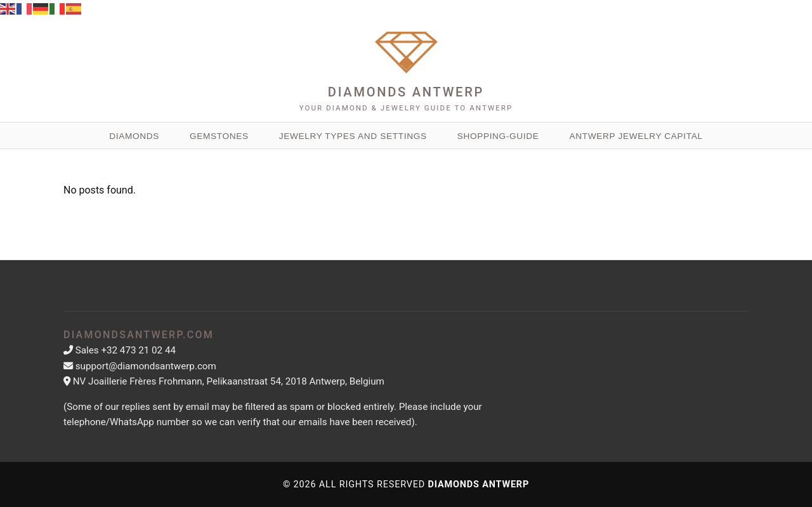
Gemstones (219, 136)
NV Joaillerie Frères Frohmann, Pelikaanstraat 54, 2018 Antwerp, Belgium (229, 381)
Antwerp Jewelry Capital (636, 136)
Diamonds (134, 136)
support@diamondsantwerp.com (146, 366)
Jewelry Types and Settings (353, 136)
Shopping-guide (498, 136)
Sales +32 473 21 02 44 (126, 350)
